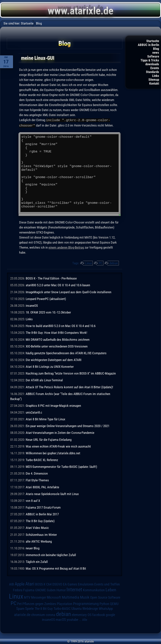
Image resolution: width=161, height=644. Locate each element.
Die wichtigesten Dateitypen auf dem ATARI (54, 359)
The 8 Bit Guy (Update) (40, 521)
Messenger (39, 597)
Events (155, 68)
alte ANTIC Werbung (39, 541)
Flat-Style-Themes (37, 480)
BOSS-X (40, 584)
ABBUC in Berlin (148, 45)
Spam (20, 608)
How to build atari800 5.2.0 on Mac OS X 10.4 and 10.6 (61, 325)
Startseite (153, 41)
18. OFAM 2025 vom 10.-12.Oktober (48, 312)
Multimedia (71, 597)
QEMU (114, 603)
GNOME (41, 590)
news (156, 53)
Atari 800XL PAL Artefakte (42, 487)
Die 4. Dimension (37, 473)
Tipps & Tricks (150, 60)
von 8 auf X (33, 500)
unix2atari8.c (34, 412)
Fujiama (29, 590)
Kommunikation (94, 590)
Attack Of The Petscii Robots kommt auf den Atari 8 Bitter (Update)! (69, 387)
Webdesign (90, 608)
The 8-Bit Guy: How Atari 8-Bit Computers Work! (56, 332)
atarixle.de (22, 614)
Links (156, 76)
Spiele (29, 608)
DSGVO (57, 584)
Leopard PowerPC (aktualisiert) (46, 298)
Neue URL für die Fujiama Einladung (49, 439)
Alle (85, 619)
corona (51, 614)
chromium (38, 614)
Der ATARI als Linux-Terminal (44, 380)
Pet (19, 603)
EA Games (70, 584)
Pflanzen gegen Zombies (39, 603)
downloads (152, 64)
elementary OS (82, 614)
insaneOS (32, 305)
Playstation (65, 603)
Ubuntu (76, 608)
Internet (74, 589)
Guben (51, 590)
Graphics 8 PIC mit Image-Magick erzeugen (53, 405)
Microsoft (54, 597)
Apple (20, 584)
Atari (30, 583)
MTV (27, 597)
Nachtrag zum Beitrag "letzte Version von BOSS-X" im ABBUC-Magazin (71, 373)
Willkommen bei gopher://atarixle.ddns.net (53, 453)
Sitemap (154, 80)
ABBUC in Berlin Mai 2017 (42, 514)
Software (153, 56)
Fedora (18, 590)
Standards (152, 72)
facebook (99, 614)
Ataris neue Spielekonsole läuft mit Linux (52, 494)
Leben (111, 589)
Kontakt (154, 83)
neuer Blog (33, 548)
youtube (72, 619)
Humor (61, 590)
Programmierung (86, 603)
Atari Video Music (37, 527)
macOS (61, 619)
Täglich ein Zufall (37, 561)
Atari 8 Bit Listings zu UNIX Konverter (50, 366)
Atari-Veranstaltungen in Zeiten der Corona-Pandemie (60, 432)
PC (101, 263)
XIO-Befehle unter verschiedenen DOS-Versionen (57, 346)
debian (114, 263)
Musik (85, 597)
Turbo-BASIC (62, 608)
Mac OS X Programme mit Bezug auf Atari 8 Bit (56, 568)
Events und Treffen (107, 584)
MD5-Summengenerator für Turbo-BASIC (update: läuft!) (61, 466)
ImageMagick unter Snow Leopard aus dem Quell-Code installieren (69, 292)
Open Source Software (105, 597)
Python (104, 603)
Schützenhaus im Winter (41, 534)
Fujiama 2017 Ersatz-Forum (43, 507)
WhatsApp (106, 608)
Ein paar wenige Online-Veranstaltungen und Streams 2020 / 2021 (68, 426)
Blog (156, 49)
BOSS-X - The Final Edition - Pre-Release (51, 278)
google (110, 614)
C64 (49, 584)
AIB (11, 584)
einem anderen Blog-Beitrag (66, 247)
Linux (88, 263)
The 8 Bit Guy (44, 608)
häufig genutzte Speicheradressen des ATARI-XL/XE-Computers (66, 353)
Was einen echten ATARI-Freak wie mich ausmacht (58, 446)
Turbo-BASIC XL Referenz (42, 460)
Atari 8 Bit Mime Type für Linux (45, 419)
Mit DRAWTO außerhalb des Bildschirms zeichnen (58, 339)
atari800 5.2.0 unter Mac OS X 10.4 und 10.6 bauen (58, 285)
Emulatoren (86, 584)
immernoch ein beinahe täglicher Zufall (51, 555)
